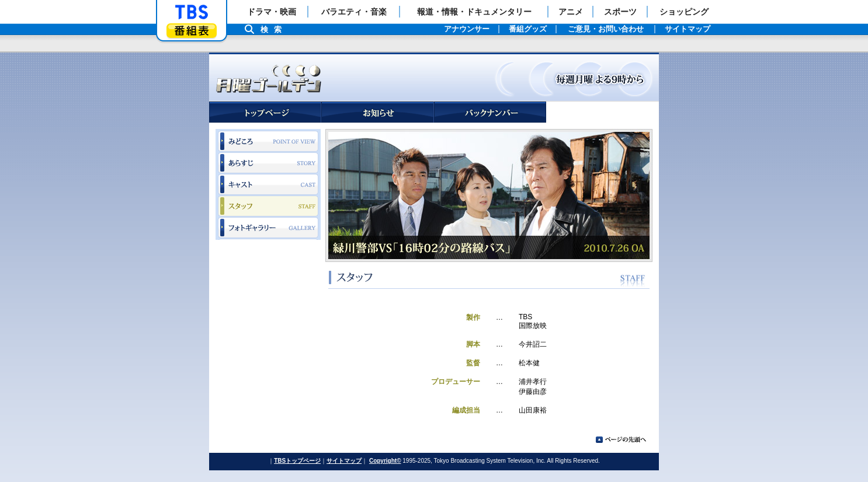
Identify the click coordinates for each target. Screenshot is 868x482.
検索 (274, 29)
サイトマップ (344, 461)
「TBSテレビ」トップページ (192, 12)
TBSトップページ (297, 461)
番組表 (192, 31)
